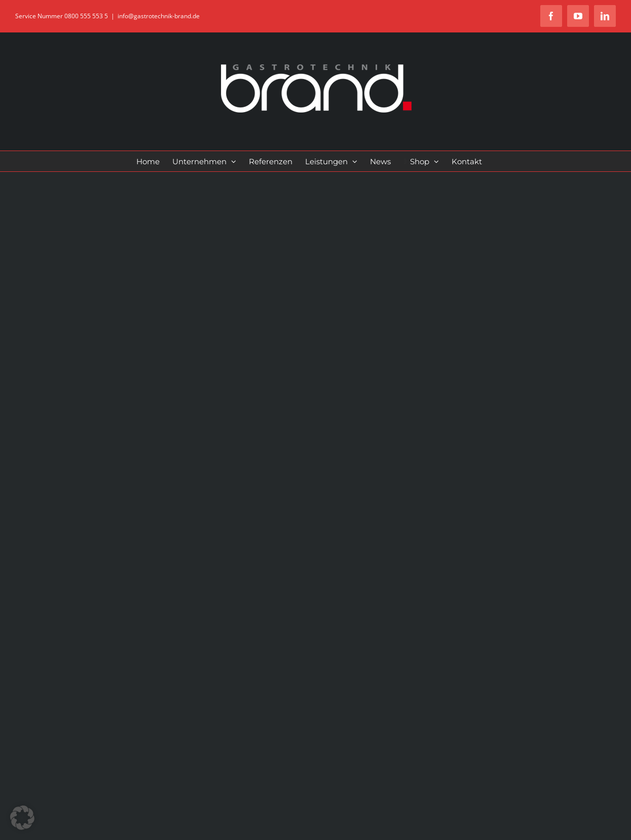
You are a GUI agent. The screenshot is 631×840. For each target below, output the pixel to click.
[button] (22, 818)
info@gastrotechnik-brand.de (159, 16)
